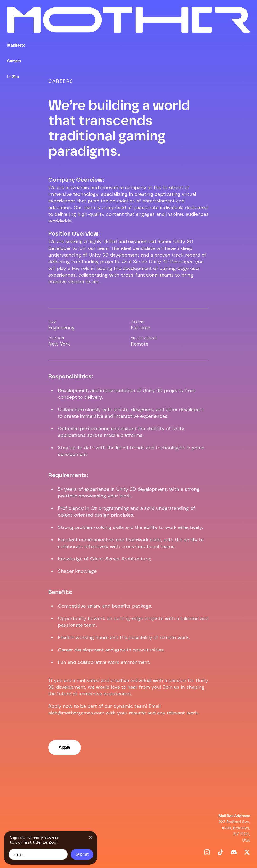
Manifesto (16, 45)
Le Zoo (13, 77)
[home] (128, 24)
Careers (14, 61)
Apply (65, 747)
